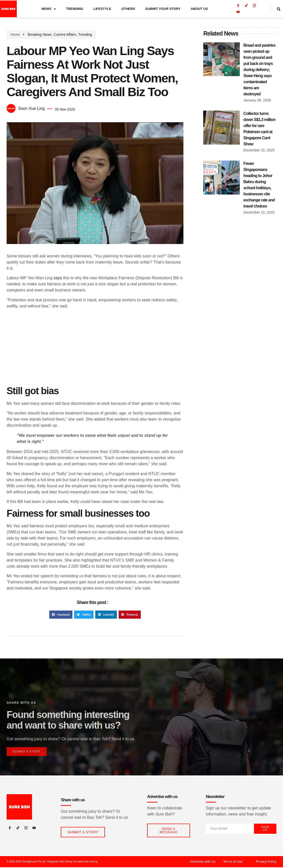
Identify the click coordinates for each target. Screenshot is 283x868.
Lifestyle (102, 10)
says (58, 278)
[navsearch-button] (279, 10)
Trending (75, 10)
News (49, 10)
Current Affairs (65, 34)
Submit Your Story (163, 10)
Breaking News (40, 34)
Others (128, 10)
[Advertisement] (95, 348)
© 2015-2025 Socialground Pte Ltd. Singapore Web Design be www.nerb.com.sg (52, 862)
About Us (199, 10)
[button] (61, 615)
